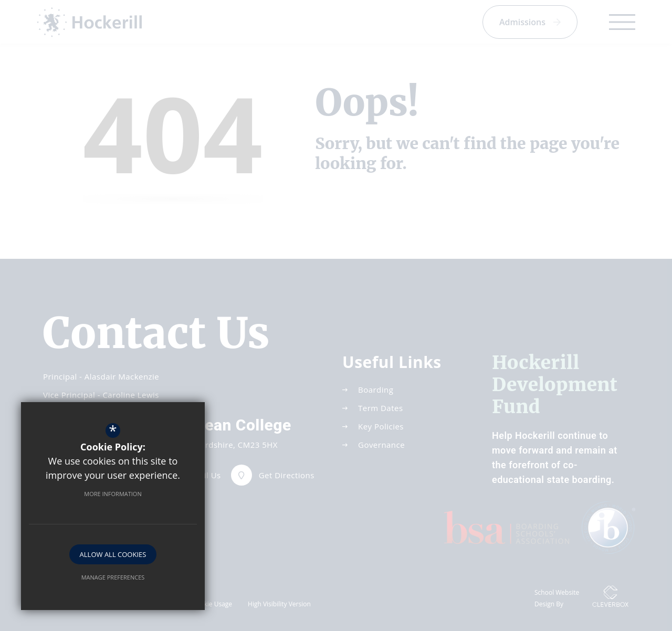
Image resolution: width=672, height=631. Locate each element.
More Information (113, 494)
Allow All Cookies (113, 554)
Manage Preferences (113, 577)
